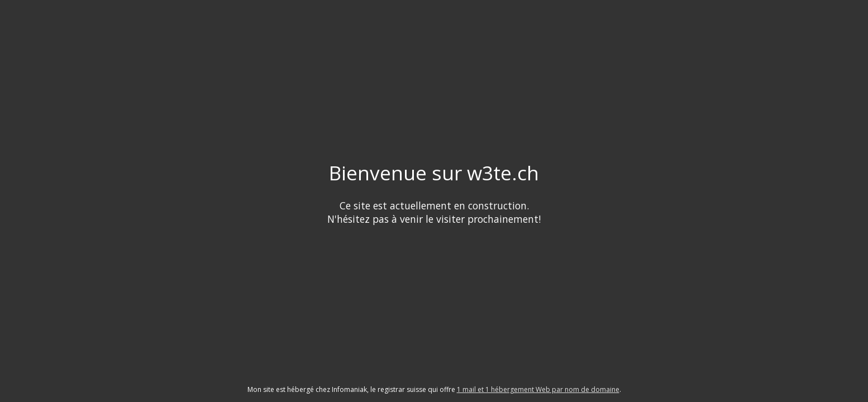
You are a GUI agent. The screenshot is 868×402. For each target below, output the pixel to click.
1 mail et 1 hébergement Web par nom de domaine (538, 389)
